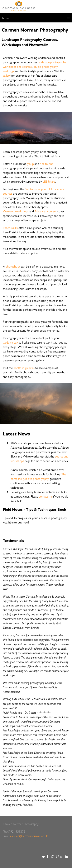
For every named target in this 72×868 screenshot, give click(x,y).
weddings (8, 71)
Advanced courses (46, 211)
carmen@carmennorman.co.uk (29, 836)
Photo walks (10, 228)
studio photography (46, 66)
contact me (46, 496)
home (6, 18)
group (30, 164)
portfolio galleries (24, 368)
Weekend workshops (16, 211)
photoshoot (13, 266)
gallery (7, 75)
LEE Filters (48, 181)
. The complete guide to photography (38, 476)
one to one (46, 164)
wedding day (10, 342)
